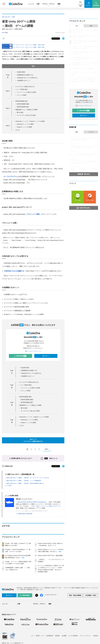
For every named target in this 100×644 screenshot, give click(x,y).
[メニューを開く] (4, 4)
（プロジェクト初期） (33, 214)
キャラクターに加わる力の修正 (26, 115)
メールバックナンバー (33, 351)
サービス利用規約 (73, 636)
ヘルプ (32, 636)
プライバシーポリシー (86, 636)
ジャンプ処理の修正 (22, 89)
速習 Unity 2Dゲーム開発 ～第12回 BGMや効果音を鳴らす (25, 483)
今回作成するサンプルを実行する (27, 78)
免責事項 (57, 636)
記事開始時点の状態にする (25, 75)
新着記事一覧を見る (84, 174)
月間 (91, 26)
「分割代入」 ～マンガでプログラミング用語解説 (83, 169)
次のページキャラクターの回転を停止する (33, 440)
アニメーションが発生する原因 (26, 92)
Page (8, 91)
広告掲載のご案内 (91, 595)
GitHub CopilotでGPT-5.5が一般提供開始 (50, 555)
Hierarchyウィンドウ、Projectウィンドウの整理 (30, 121)
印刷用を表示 (7, 466)
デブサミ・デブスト (49, 4)
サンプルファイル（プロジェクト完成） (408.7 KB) (29, 47)
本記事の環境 (21, 72)
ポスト (55, 39)
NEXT (47, 449)
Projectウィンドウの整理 (24, 127)
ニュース (31, 4)
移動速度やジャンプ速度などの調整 (26, 110)
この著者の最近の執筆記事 (24, 514)
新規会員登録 (20, 356)
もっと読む (8, 485)
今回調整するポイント (24, 81)
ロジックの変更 (22, 95)
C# (4, 39)
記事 (38, 4)
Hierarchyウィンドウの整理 (25, 124)
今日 (77, 26)
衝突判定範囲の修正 (22, 101)
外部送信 (96, 636)
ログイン (46, 356)
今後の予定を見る (83, 208)
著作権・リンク (40, 636)
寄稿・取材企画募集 (75, 595)
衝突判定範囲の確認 (23, 104)
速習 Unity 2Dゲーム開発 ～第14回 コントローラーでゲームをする (28, 478)
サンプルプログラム (11, 176)
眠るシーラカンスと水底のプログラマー (49, 506)
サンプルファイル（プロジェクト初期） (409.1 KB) (29, 45)
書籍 (59, 4)
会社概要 (64, 636)
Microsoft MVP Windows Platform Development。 (32, 502)
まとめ (17, 130)
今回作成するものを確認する (14, 271)
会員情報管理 (50, 636)
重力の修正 (20, 112)
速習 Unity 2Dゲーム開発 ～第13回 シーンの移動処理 (24, 481)
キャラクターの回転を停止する (25, 87)
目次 (47, 66)
